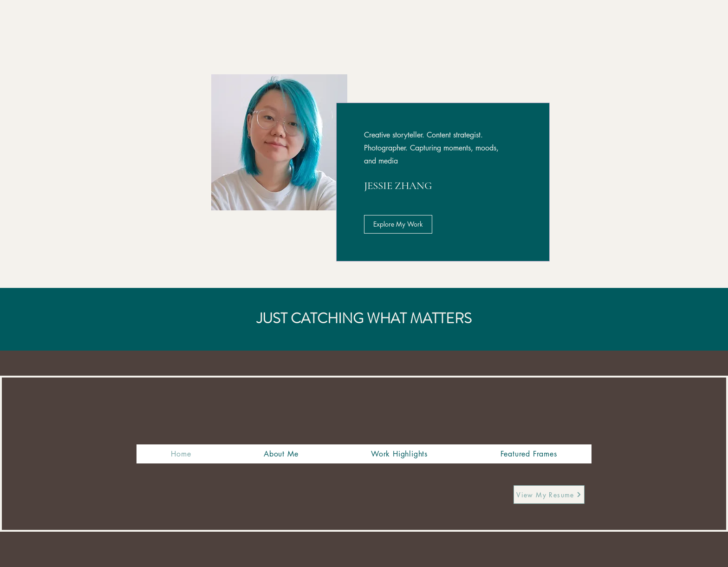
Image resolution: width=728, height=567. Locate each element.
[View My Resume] (549, 495)
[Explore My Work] (398, 224)
